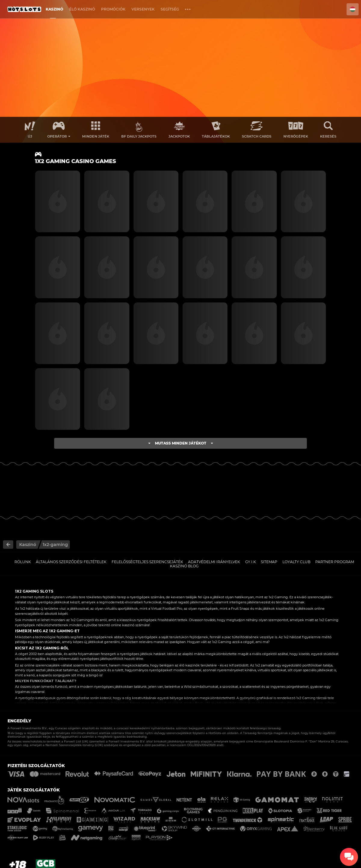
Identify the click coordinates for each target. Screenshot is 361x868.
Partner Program (335, 562)
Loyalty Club (296, 562)
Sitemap (269, 562)
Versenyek (143, 9)
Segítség (170, 9)
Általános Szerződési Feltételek (71, 562)
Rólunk (23, 562)
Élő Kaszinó (82, 9)
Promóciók (113, 9)
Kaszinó (54, 9)
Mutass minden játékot (181, 443)
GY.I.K (251, 562)
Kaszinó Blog (184, 566)
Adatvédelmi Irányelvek (214, 562)
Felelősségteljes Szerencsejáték (147, 562)
